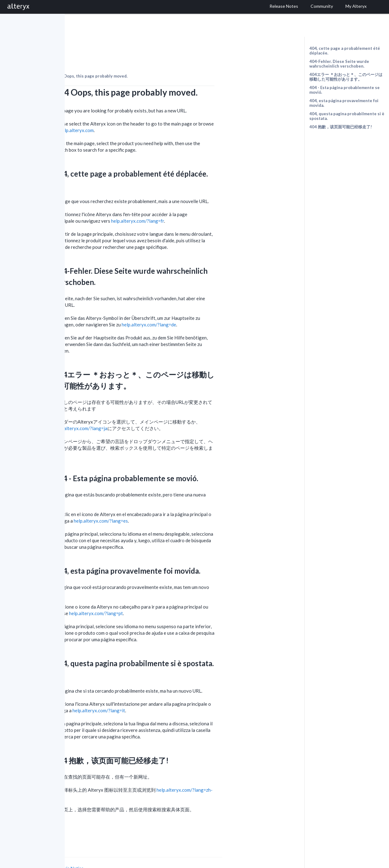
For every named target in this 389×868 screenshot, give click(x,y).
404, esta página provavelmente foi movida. (344, 103)
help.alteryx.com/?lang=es (166, 504)
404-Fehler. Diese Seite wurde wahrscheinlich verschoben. (339, 64)
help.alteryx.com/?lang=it (164, 693)
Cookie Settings (88, 857)
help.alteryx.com (141, 113)
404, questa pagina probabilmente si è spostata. (347, 116)
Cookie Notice (135, 851)
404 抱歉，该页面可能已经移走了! (341, 127)
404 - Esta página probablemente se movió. (344, 90)
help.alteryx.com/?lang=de (214, 307)
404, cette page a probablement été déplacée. (345, 51)
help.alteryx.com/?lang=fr (202, 204)
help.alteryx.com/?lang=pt (161, 596)
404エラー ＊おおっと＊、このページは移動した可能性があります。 (346, 77)
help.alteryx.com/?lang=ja (145, 411)
